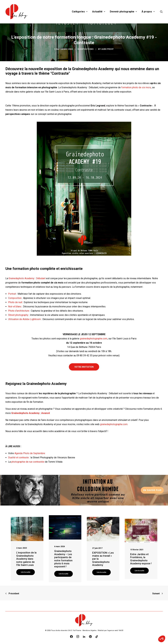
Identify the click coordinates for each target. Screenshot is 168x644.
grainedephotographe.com (94, 339)
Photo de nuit (15, 302)
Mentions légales (89, 630)
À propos (148, 12)
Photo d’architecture (19, 311)
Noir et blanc (15, 307)
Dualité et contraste (18, 458)
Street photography (18, 315)
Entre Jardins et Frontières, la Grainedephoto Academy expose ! (141, 559)
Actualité (99, 12)
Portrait (12, 294)
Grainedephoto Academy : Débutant (27, 278)
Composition (15, 298)
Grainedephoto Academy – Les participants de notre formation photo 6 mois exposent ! (63, 559)
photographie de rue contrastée (28, 462)
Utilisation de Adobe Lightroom (24, 319)
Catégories (80, 12)
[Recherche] (161, 12)
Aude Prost (108, 49)
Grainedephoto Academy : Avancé (31, 413)
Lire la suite (26, 572)
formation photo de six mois (136, 87)
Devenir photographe (123, 12)
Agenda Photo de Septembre (30, 453)
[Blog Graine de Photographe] (17, 12)
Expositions (87, 49)
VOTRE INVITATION (84, 367)
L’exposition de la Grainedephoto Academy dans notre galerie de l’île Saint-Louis (26, 559)
